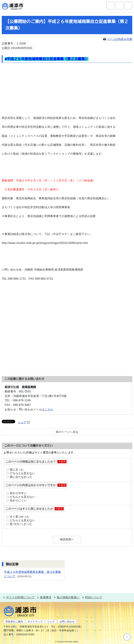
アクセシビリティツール (119, 6)
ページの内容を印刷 (118, 39)
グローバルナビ (128, 6)
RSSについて (94, 597)
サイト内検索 (110, 6)
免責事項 (46, 597)
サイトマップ (35, 622)
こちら (49, 409)
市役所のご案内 (14, 622)
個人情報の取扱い (68, 597)
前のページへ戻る (67, 432)
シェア (24, 422)
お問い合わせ (67, 622)
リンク (51, 622)
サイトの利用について (20, 597)
